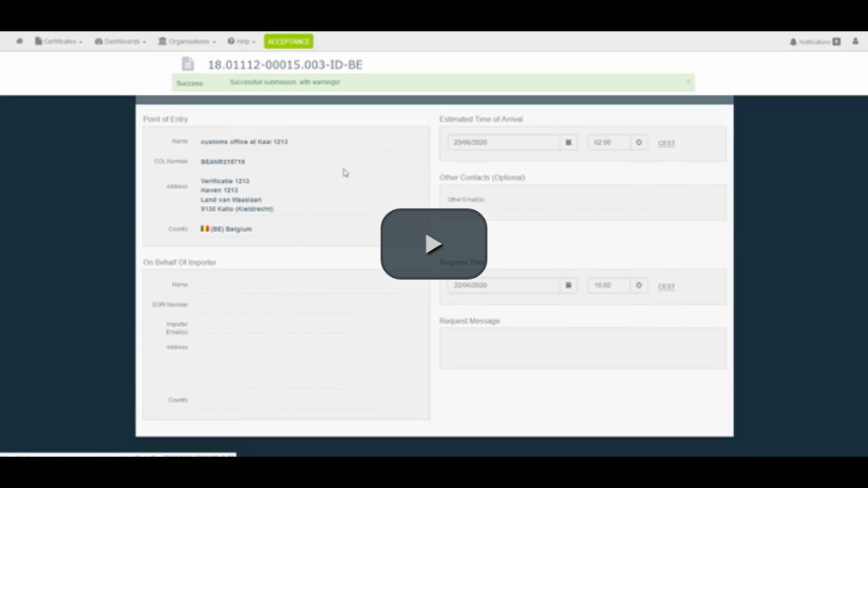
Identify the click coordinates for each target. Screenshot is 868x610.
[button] (434, 244)
